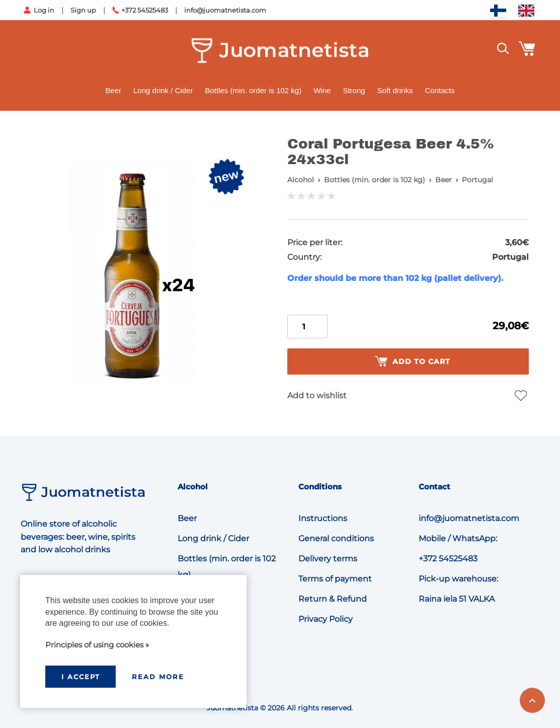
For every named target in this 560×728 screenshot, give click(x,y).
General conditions (336, 538)
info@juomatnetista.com (225, 10)
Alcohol (301, 180)
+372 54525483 (145, 10)
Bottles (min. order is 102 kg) (253, 90)
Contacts (439, 90)
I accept (81, 677)
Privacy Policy (326, 619)
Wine (322, 90)
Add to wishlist (317, 395)
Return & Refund (333, 599)
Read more (158, 677)
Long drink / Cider (163, 90)
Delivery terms (328, 559)
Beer (113, 90)
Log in (44, 10)
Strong (354, 90)
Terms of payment (335, 579)
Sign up (83, 10)
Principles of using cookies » (97, 645)
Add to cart (413, 361)
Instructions (323, 518)
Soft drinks (395, 90)
